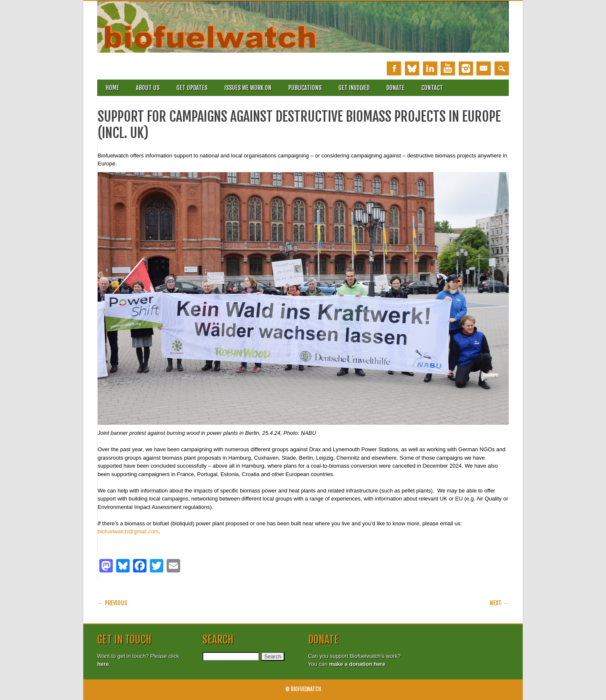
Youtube (448, 68)
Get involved (354, 88)
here (103, 664)
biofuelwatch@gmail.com (128, 531)
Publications (305, 88)
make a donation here (357, 664)
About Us (148, 88)
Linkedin (430, 68)
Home (112, 88)
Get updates (192, 88)
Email (484, 68)
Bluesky (412, 68)
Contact (432, 88)
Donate (395, 88)
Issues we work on (248, 88)
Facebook (394, 68)
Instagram (466, 68)
